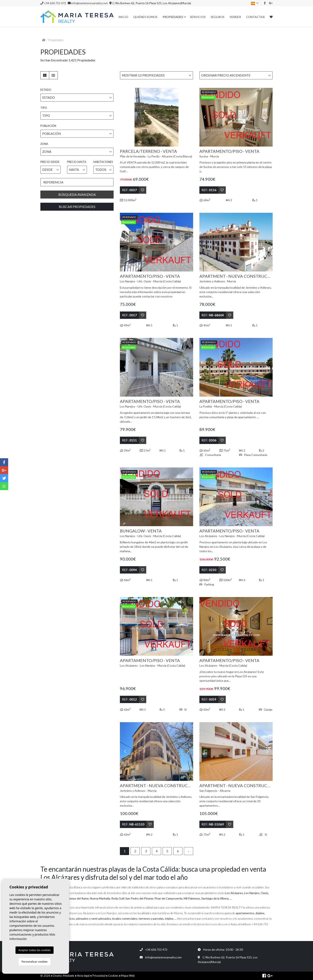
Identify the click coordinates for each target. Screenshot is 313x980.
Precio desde (50, 162)
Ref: (129, 190)
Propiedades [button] (173, 17)
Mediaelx (69, 976)
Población (48, 126)
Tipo (44, 108)
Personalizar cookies (35, 962)
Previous (125, 117)
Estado (46, 90)
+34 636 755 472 (53, 3)
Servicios (198, 17)
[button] (156, 75)
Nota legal (83, 976)
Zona (44, 144)
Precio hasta (77, 162)
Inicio (123, 17)
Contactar (255, 17)
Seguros (218, 17)
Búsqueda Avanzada (77, 194)
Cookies (113, 976)
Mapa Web (128, 976)
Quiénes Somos (145, 17)
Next (188, 117)
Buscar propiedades (77, 207)
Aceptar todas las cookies (35, 950)
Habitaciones (103, 162)
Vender (235, 17)
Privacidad (99, 976)
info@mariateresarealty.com (90, 3)
